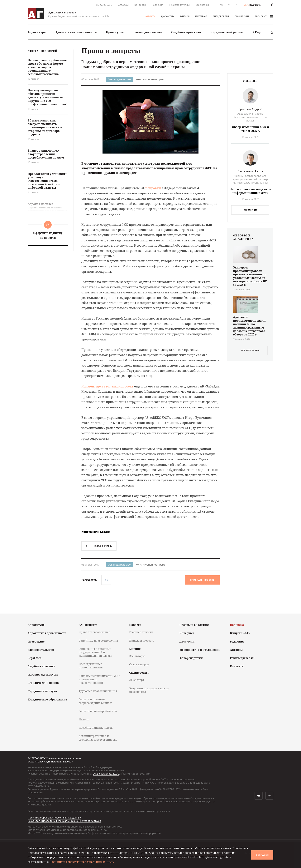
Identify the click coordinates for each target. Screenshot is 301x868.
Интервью (201, 16)
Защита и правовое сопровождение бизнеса (96, 701)
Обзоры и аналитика (194, 625)
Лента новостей (43, 51)
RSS (237, 5)
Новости (150, 16)
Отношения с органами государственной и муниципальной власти (96, 652)
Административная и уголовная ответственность (98, 738)
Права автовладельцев (94, 632)
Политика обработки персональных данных (55, 818)
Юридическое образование (47, 699)
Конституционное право (150, 79)
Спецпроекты (221, 16)
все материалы (250, 350)
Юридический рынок (227, 32)
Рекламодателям (179, 5)
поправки (153, 188)
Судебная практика (186, 32)
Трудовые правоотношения (98, 691)
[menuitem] (37, 32)
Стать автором (139, 664)
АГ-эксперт (137, 680)
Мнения (185, 16)
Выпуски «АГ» (104, 5)
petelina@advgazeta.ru (106, 774)
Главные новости (141, 632)
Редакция (157, 5)
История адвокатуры (43, 674)
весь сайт (264, 16)
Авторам (123, 5)
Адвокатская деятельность (76, 32)
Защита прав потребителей (98, 711)
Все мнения (250, 210)
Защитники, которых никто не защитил (149, 690)
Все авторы (202, 5)
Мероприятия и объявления (200, 650)
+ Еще (257, 32)
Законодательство (148, 32)
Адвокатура (37, 32)
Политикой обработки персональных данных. (82, 862)
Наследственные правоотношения (91, 666)
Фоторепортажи (191, 658)
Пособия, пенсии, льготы (96, 728)
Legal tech (35, 658)
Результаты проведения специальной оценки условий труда (64, 821)
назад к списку (99, 546)
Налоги (84, 719)
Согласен (262, 855)
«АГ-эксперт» (88, 625)
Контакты (140, 5)
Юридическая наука (42, 691)
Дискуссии (168, 16)
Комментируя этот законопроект (107, 386)
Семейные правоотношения (98, 640)
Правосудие (115, 32)
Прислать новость (202, 580)
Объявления (242, 16)
